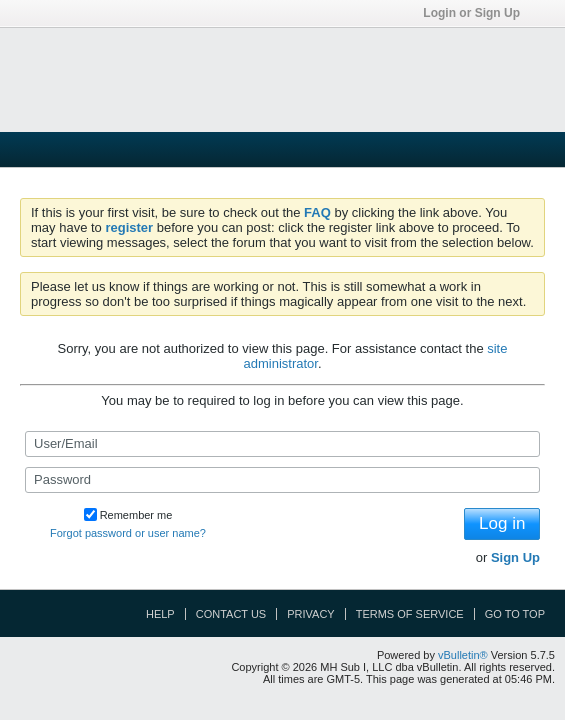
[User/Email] (282, 444)
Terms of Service (410, 614)
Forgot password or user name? (128, 533)
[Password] (282, 480)
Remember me (128, 515)
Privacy (310, 614)
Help (160, 614)
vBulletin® (463, 655)
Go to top (515, 614)
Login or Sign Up (478, 13)
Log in (502, 523)
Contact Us (231, 614)
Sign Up (515, 557)
